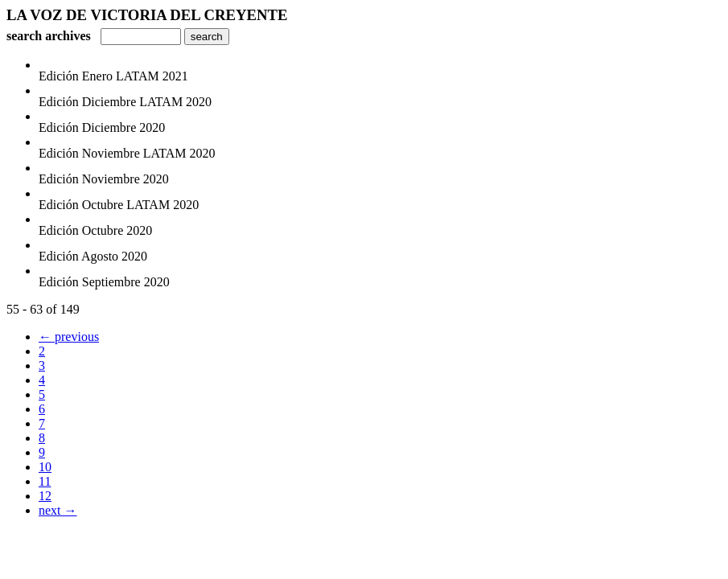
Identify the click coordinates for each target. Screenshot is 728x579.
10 (45, 467)
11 (45, 481)
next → (58, 510)
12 (45, 496)
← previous (69, 337)
